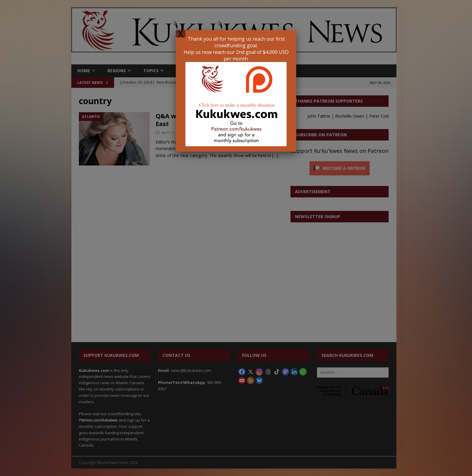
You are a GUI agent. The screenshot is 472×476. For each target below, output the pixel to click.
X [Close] (181, 34)
